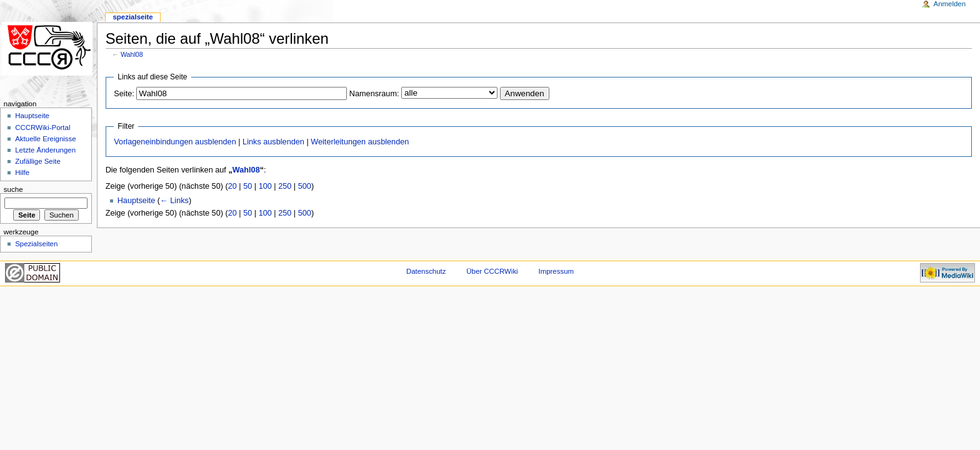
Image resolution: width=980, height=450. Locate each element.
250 (285, 186)
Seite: (124, 94)
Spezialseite (132, 17)
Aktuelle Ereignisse (45, 139)
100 (265, 186)
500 (305, 186)
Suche (13, 189)
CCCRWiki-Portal (42, 127)
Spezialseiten (36, 244)
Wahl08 (132, 54)
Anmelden (950, 4)
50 (247, 186)
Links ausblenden (273, 142)
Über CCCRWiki (492, 271)
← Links (174, 201)
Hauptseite (137, 201)
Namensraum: (374, 94)
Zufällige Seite (38, 161)
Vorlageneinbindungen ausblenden (175, 142)
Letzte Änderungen (45, 150)
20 (232, 186)
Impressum (557, 271)
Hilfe (22, 172)
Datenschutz (426, 271)
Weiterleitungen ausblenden (360, 142)
